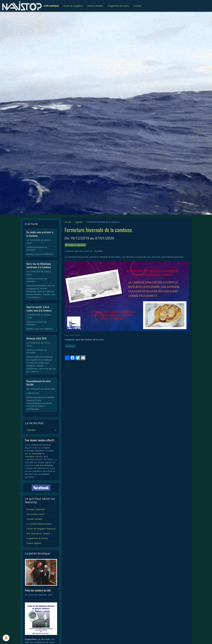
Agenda (79, 222)
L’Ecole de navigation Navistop (41, 529)
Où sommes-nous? (35, 514)
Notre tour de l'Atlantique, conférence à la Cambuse (39, 265)
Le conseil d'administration (39, 524)
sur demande (44, 639)
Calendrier (31, 430)
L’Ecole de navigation (73, 6)
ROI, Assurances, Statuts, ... (39, 533)
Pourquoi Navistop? (36, 509)
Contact (137, 6)
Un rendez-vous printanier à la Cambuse (40, 234)
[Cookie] (6, 638)
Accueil (68, 222)
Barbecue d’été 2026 (37, 338)
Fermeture (70, 346)
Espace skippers (34, 543)
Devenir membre (95, 6)
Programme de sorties (119, 6)
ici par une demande (43, 465)
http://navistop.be (72, 335)
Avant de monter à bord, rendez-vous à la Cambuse (39, 309)
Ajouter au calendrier (75, 245)
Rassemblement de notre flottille (39, 383)
